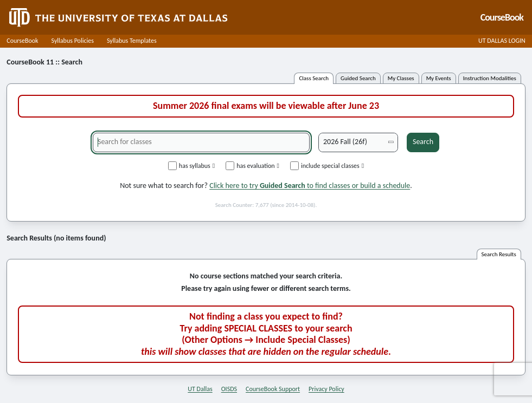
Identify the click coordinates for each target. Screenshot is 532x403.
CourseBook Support (273, 389)
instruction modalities (490, 78)
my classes (401, 78)
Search (423, 142)
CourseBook (22, 41)
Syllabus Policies (73, 41)
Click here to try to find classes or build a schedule (310, 186)
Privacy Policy (326, 389)
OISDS (229, 389)
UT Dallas (200, 389)
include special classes (327, 166)
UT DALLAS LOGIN (502, 41)
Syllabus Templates (132, 41)
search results (499, 254)
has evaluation (252, 166)
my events (439, 78)
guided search (358, 78)
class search (314, 78)
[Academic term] (358, 142)
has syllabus (191, 166)
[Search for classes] (201, 142)
